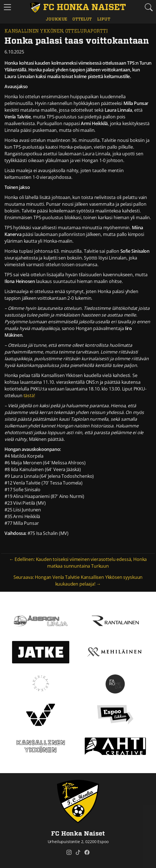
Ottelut (82, 19)
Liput (104, 19)
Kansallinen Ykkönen (34, 31)
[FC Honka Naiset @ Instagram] (69, 852)
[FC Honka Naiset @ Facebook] (87, 852)
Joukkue (56, 19)
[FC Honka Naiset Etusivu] (78, 8)
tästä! (29, 396)
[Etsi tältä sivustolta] (149, 7)
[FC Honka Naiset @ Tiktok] (78, 852)
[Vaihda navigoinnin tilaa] (7, 7)
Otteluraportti (86, 31)
